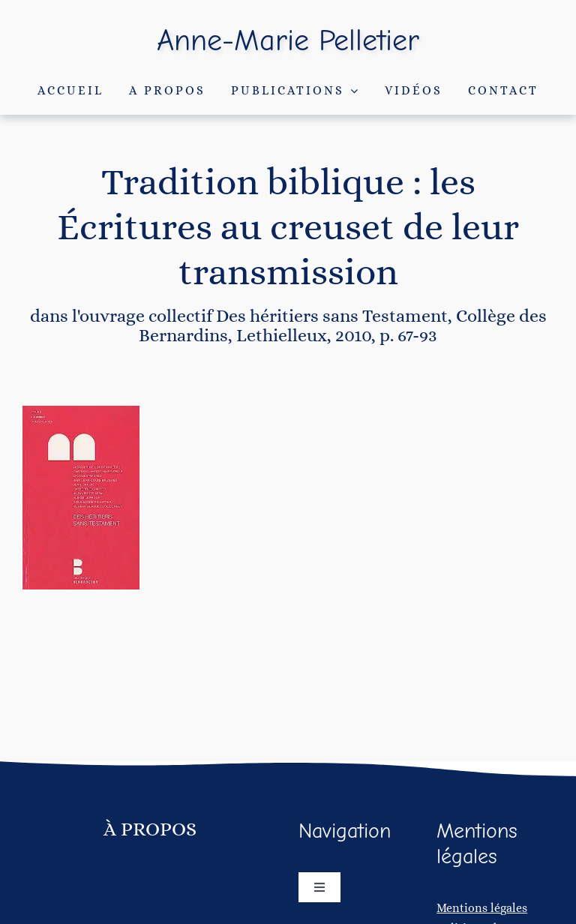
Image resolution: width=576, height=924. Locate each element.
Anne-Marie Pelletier (288, 40)
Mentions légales (482, 908)
